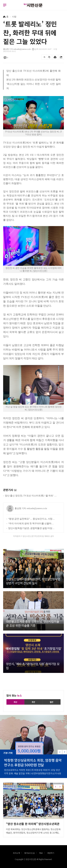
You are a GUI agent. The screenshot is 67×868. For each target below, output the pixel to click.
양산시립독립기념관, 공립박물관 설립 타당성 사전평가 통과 (32, 528)
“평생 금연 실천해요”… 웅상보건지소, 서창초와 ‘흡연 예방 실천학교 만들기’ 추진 (32, 519)
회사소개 (16, 853)
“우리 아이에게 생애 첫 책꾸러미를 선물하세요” (32, 523)
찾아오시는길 (29, 853)
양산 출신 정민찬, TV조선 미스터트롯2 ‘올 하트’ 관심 (31, 496)
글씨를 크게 (49, 57)
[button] (65, 752)
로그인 (1, 8)
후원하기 (51, 853)
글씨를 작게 (44, 57)
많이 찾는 (14, 695)
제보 (41, 853)
